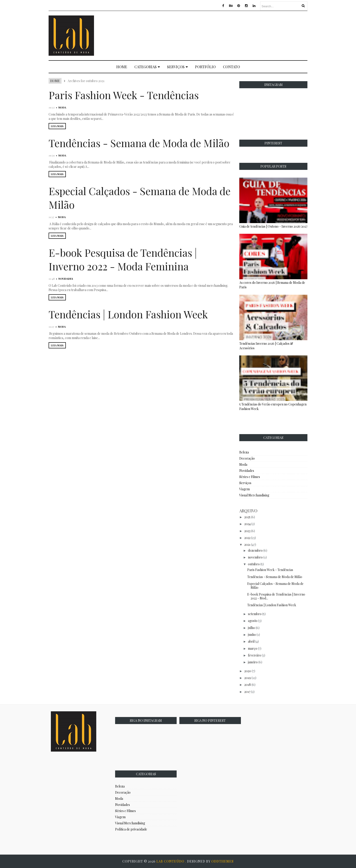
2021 (247, 545)
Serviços (177, 67)
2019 (248, 678)
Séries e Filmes (250, 477)
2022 (247, 538)
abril (251, 641)
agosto (253, 621)
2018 (248, 685)
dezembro (255, 550)
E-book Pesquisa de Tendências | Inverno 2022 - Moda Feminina (123, 259)
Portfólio (205, 67)
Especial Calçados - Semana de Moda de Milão (275, 586)
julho (251, 628)
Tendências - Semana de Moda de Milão (139, 143)
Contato (231, 67)
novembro (255, 557)
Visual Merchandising (254, 495)
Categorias (147, 67)
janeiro (253, 662)
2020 (248, 671)
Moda (62, 107)
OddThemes (222, 861)
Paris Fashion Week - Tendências (124, 95)
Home (122, 67)
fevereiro (255, 655)
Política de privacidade (131, 829)
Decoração (247, 458)
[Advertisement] (225, 35)
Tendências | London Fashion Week (128, 314)
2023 (247, 531)
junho (252, 635)
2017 (247, 692)
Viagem (245, 489)
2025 (247, 517)
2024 (247, 524)
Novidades (66, 279)
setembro (255, 614)
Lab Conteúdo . (172, 861)
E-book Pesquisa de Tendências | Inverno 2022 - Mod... (276, 596)
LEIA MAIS (57, 126)
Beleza (244, 452)
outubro (254, 564)
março (253, 648)
